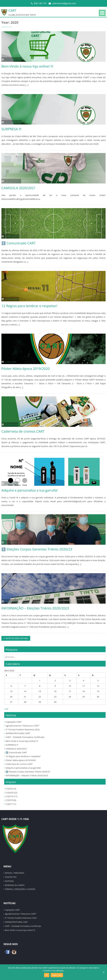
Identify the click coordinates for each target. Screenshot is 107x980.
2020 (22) (11, 792)
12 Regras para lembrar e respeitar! (29, 306)
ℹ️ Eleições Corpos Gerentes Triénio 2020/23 (37, 549)
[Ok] (103, 972)
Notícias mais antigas (16, 638)
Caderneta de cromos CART (23, 431)
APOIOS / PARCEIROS (15, 873)
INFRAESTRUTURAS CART (18, 733)
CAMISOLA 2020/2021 (19, 188)
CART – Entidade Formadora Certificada (25, 737)
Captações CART (14, 722)
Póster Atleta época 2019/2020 (26, 369)
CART (12, 10)
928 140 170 (40, 3)
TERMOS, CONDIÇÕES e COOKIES (20, 889)
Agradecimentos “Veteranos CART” (22, 726)
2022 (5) (11, 789)
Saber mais (57, 975)
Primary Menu (102, 13)
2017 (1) (11, 804)
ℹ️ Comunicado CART (18, 243)
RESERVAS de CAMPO (15, 885)
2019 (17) (11, 796)
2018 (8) (11, 800)
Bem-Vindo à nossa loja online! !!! (27, 66)
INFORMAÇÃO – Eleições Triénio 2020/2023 (35, 608)
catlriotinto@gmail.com (64, 3)
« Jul (6, 709)
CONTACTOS (11, 877)
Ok (47, 975)
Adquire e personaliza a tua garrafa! (30, 490)
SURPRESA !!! (11, 129)
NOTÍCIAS (9, 881)
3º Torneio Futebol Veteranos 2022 (23, 729)
